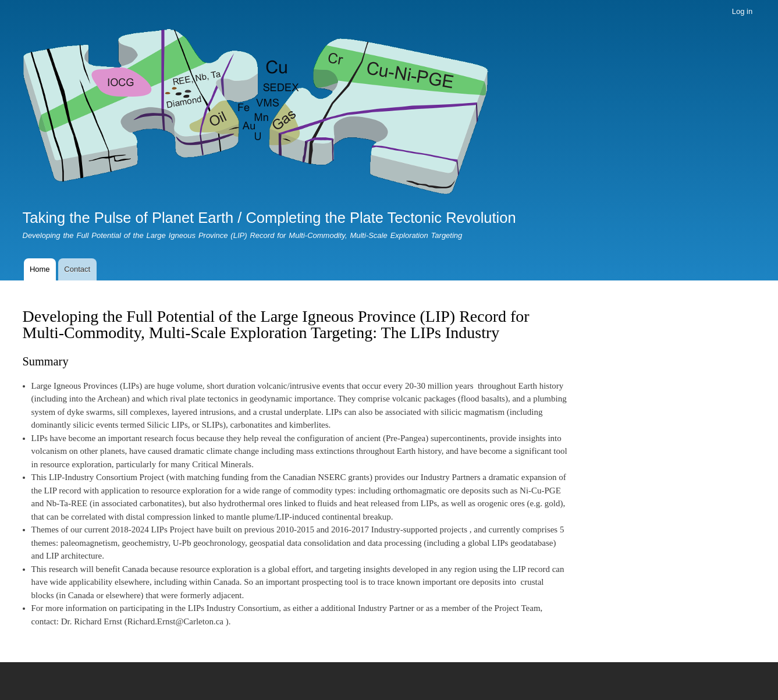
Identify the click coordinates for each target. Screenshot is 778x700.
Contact (77, 269)
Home (40, 269)
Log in (742, 11)
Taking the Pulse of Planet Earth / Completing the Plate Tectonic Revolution (269, 218)
